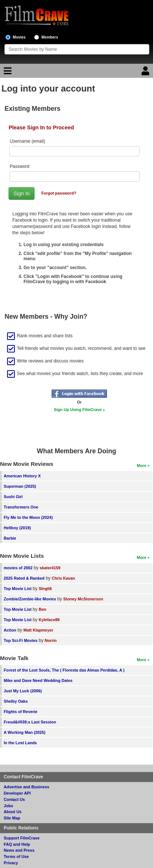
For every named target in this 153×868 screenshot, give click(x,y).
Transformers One (21, 507)
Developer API (17, 793)
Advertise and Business (26, 787)
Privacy (11, 863)
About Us (13, 812)
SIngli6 (45, 589)
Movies (19, 37)
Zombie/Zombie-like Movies (30, 599)
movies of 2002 (18, 568)
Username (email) (27, 141)
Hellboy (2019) (17, 528)
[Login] (146, 73)
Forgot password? (59, 193)
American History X (22, 476)
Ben (42, 609)
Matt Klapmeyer (38, 630)
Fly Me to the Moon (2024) (28, 517)
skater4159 (50, 568)
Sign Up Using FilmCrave (78, 410)
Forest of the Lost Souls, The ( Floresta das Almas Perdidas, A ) (64, 670)
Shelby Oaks (16, 701)
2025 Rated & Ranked (24, 578)
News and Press (19, 850)
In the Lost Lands (20, 743)
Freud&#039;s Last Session (30, 722)
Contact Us (14, 799)
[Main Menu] (7, 73)
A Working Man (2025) (25, 732)
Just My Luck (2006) (23, 691)
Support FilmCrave (22, 838)
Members (50, 37)
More (141, 466)
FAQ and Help (17, 844)
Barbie (10, 538)
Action (10, 630)
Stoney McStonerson (83, 599)
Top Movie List (18, 589)
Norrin (51, 640)
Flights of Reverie (21, 712)
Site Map (12, 818)
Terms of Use (16, 857)
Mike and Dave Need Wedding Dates (38, 680)
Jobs (8, 806)
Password (19, 166)
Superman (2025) (20, 486)
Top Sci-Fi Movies (21, 640)
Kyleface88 (49, 620)
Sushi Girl (13, 497)
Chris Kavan (63, 578)
